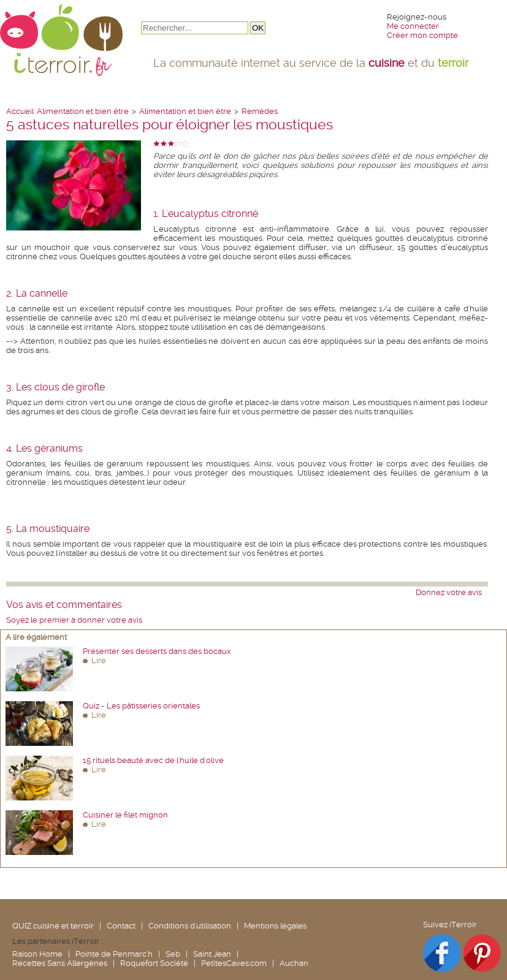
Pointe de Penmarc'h (114, 954)
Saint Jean (212, 954)
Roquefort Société (154, 963)
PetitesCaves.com (234, 963)
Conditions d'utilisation (190, 926)
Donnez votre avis (449, 592)
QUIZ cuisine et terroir (53, 926)
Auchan (294, 963)
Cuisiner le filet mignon (125, 815)
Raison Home (37, 954)
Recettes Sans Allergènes (60, 963)
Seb (173, 954)
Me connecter (413, 26)
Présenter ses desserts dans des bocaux (157, 651)
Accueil (20, 111)
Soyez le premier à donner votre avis (74, 620)
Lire (99, 660)
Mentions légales (275, 926)
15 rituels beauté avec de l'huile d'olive (153, 760)
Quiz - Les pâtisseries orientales (141, 706)
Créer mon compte (422, 35)
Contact (121, 926)
